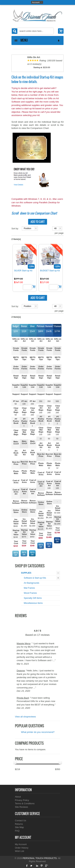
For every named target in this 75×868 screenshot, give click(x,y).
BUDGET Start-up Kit (50, 271)
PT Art (16, 401)
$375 (24, 537)
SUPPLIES (26, 573)
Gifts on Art (16, 340)
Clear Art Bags (16, 410)
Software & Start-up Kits (35, 578)
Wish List (20, 851)
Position (28, 228)
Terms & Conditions (25, 803)
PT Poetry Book (16, 421)
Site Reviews (21, 807)
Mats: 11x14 (16, 443)
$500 (16, 526)
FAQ (17, 831)
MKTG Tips (16, 358)
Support (16, 394)
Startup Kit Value (16, 532)
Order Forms (16, 368)
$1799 (57, 533)
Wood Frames (30, 593)
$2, (56, 524)
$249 (16, 537)
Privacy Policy (22, 800)
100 (24, 404)
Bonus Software (16, 502)
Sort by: (15, 229)
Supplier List (16, 386)
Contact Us (20, 820)
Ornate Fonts (16, 349)
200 (32, 404)
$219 (16, 546)
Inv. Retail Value (16, 521)
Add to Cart (16, 554)
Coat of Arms (16, 482)
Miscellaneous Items (33, 603)
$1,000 (24, 526)
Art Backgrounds (32, 583)
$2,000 (32, 526)
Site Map (19, 827)
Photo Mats (16, 472)
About (18, 797)
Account (36, 2)
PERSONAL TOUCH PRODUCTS (40, 858)
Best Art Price (16, 463)
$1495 (49, 537)
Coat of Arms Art (16, 492)
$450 (32, 537)
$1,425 (49, 528)
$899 (41, 538)
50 (16, 404)
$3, (39, 518)
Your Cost (16, 542)
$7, (56, 513)
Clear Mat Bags (16, 432)
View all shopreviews (25, 717)
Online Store (16, 511)
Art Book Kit (16, 453)
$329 (24, 546)
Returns (19, 824)
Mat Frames (29, 588)
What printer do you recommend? (38, 732)
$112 (40, 529)
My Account (21, 844)
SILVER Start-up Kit (23, 271)
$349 (32, 546)
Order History (22, 848)
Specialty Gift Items (33, 598)
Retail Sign (16, 377)
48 (55, 228)
